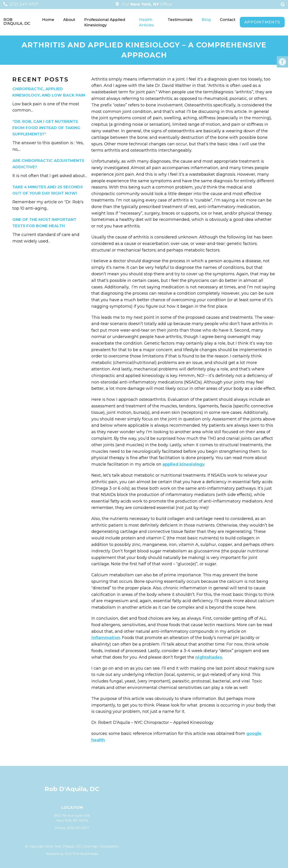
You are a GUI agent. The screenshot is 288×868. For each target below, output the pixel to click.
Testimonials (180, 20)
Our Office (146, 4)
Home (48, 20)
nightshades (209, 657)
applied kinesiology (183, 464)
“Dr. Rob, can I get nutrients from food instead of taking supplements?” (46, 128)
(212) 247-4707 (24, 4)
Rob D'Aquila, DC (17, 22)
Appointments (262, 22)
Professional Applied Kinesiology (105, 22)
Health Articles (146, 22)
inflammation (106, 638)
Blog (206, 20)
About (69, 20)
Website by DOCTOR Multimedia (72, 854)
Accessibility (110, 846)
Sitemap (91, 846)
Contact (228, 20)
